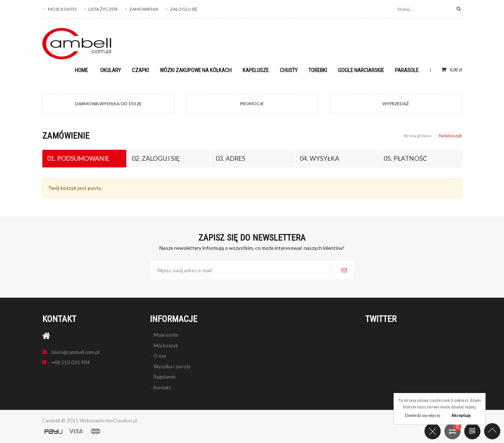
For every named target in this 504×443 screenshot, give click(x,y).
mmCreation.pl (121, 421)
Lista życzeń (103, 9)
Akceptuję (461, 415)
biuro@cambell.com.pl (75, 352)
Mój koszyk (166, 345)
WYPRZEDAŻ (396, 104)
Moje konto (62, 9)
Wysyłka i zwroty (172, 366)
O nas (160, 356)
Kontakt (162, 387)
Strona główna (417, 136)
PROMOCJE (252, 104)
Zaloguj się (184, 9)
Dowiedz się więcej (423, 415)
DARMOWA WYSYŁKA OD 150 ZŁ (108, 104)
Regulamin (165, 377)
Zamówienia (144, 9)
